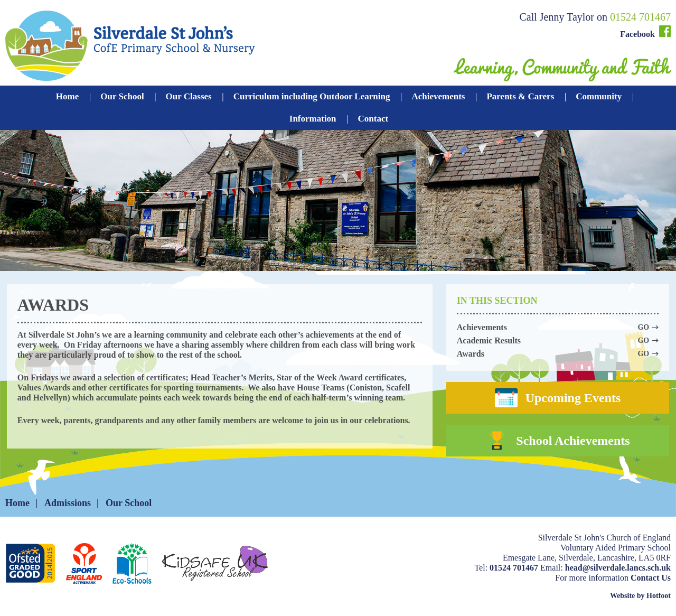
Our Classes (189, 96)
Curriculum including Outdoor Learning (312, 96)
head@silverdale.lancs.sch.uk (618, 568)
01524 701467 (640, 17)
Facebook (645, 32)
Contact (373, 119)
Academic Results (558, 340)
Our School (122, 96)
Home (67, 96)
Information (313, 119)
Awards (558, 354)
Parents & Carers (520, 96)
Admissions (68, 503)
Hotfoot (659, 596)
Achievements (438, 96)
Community (599, 96)
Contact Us (651, 578)
